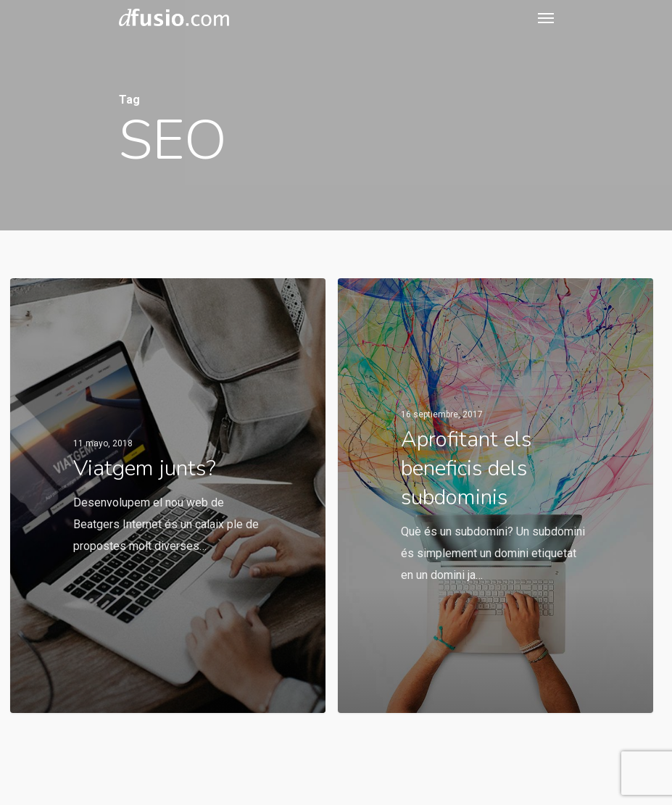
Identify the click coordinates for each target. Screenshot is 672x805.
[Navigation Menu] (546, 17)
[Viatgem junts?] (168, 496)
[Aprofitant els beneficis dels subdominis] (495, 496)
